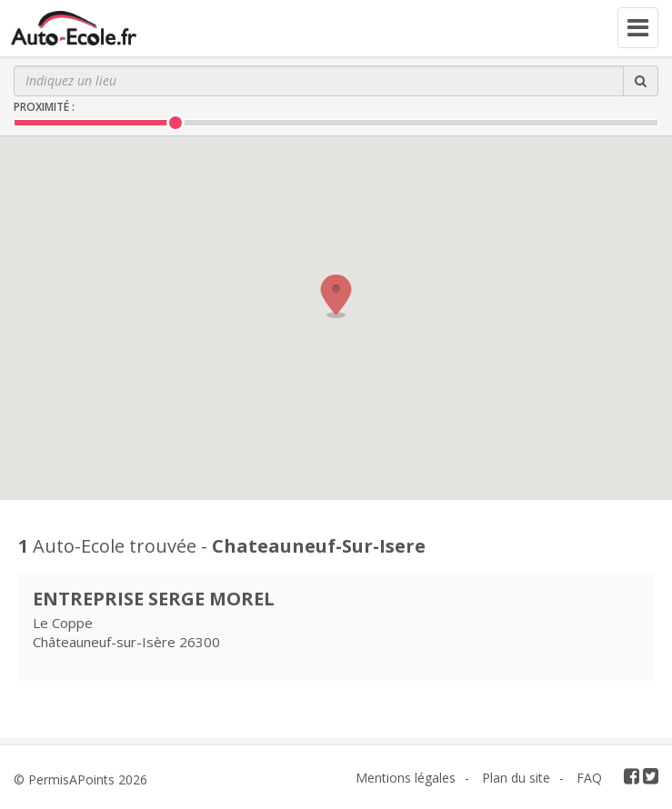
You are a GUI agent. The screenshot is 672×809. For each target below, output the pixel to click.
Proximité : (44, 107)
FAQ (589, 778)
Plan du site (516, 778)
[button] (336, 296)
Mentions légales (406, 778)
